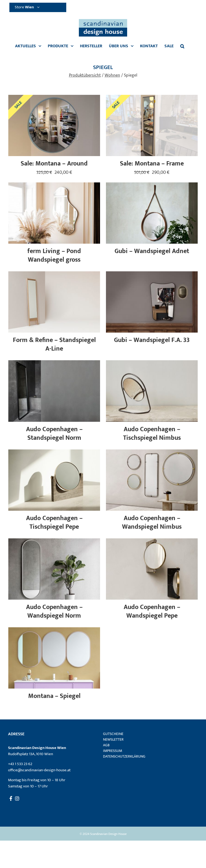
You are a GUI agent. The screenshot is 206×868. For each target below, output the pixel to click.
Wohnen (112, 75)
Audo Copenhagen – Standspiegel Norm (54, 434)
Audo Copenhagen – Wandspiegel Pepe (152, 611)
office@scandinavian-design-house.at (39, 770)
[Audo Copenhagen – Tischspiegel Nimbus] (152, 363)
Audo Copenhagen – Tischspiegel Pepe (54, 523)
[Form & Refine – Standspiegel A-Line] (54, 274)
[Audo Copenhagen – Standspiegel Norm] (54, 363)
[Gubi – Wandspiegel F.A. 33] (152, 274)
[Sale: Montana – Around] (54, 98)
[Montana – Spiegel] (54, 630)
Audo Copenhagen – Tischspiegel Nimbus (152, 434)
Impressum (113, 751)
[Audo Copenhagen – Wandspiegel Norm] (54, 541)
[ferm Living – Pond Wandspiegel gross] (54, 186)
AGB (106, 745)
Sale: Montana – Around (54, 164)
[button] (182, 46)
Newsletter (113, 739)
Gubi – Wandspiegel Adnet (152, 251)
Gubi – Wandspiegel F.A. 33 (152, 340)
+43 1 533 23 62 (20, 764)
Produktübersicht (85, 75)
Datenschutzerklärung (124, 756)
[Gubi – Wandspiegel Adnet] (152, 186)
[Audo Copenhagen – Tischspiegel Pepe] (54, 453)
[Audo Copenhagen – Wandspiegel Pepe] (152, 541)
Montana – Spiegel (54, 696)
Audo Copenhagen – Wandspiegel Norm (54, 611)
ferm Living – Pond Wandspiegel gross (54, 255)
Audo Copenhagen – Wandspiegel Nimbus (152, 523)
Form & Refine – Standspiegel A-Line (54, 344)
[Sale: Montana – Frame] (152, 98)
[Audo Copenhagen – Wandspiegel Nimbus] (152, 453)
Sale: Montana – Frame (152, 164)
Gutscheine (113, 734)
